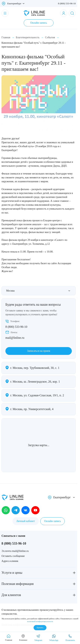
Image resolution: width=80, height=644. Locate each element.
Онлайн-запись (39, 23)
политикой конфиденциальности (40, 621)
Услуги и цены (12, 573)
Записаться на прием (39, 351)
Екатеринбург (14, 3)
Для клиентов (11, 595)
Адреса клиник (10, 561)
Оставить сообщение (13, 556)
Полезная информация (18, 584)
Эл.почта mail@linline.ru (15, 551)
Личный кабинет (26, 521)
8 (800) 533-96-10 (67, 3)
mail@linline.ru (15, 338)
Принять (40, 628)
